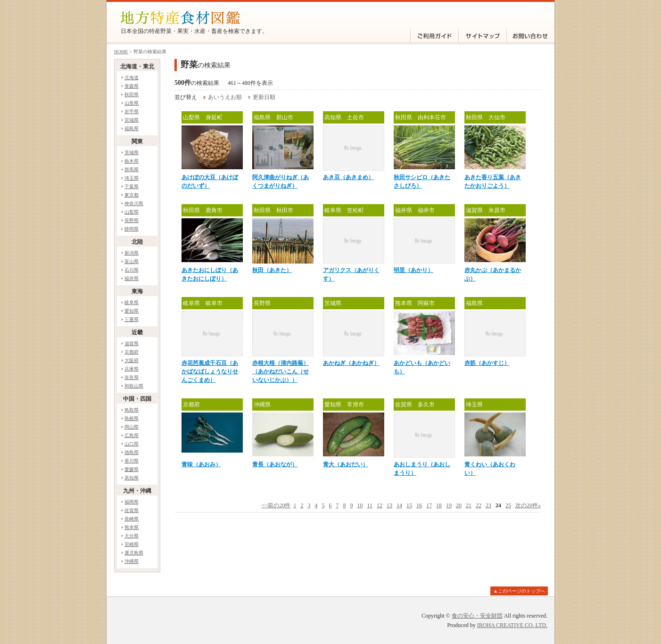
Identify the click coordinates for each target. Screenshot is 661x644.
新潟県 (132, 253)
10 (360, 505)
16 (419, 505)
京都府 (132, 352)
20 (459, 505)
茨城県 (132, 153)
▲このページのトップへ (519, 591)
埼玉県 (132, 178)
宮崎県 (132, 544)
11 (370, 505)
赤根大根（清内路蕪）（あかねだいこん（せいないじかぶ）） (281, 372)
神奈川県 (134, 203)
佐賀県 (132, 510)
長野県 (132, 220)
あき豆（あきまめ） (348, 177)
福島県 (132, 128)
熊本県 (132, 527)
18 (439, 505)
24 (498, 505)
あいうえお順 (225, 97)
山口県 (132, 444)
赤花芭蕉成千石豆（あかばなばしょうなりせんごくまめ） (210, 372)
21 (469, 505)
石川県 (132, 270)
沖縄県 (132, 561)
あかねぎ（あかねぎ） (351, 363)
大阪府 (132, 360)
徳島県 (132, 452)
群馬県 (132, 169)
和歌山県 (134, 386)
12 (380, 505)
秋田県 (132, 95)
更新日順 (264, 97)
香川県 (132, 461)
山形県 (132, 103)
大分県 (132, 536)
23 (488, 505)
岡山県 (132, 427)
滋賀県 (132, 343)
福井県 (132, 278)
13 (389, 505)
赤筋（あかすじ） (487, 363)
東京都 (132, 195)
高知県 (132, 478)
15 (409, 505)
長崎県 (132, 519)
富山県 (132, 261)
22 (479, 505)
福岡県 (132, 502)
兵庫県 (132, 369)
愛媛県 (132, 469)
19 (449, 505)
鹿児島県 (134, 553)
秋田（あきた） (272, 270)
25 (508, 505)
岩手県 (132, 111)
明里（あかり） (413, 270)
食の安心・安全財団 (477, 616)
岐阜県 (132, 302)
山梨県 (132, 212)
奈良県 (132, 377)
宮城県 (132, 120)
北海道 (132, 78)
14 (399, 505)
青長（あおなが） (275, 464)
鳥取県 (132, 410)
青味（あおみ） (201, 464)
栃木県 (132, 161)
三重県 (132, 319)
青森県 (132, 86)
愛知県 (132, 311)
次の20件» (528, 505)
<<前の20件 (276, 505)
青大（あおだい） (346, 464)
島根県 (132, 418)
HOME (121, 52)
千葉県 (132, 186)
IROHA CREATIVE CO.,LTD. (512, 625)
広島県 (132, 435)
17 (429, 505)
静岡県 (132, 229)
